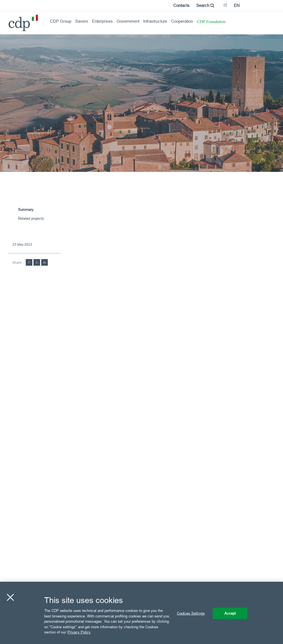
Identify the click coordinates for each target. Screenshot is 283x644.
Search (205, 5)
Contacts (181, 5)
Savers (82, 21)
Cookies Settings (191, 613)
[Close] (10, 597)
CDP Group (61, 21)
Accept (230, 613)
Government (128, 21)
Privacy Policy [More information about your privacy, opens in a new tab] (79, 632)
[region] (141, 613)
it (225, 5)
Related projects (31, 218)
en (237, 5)
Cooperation (182, 21)
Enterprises (102, 21)
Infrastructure (155, 21)
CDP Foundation (211, 22)
